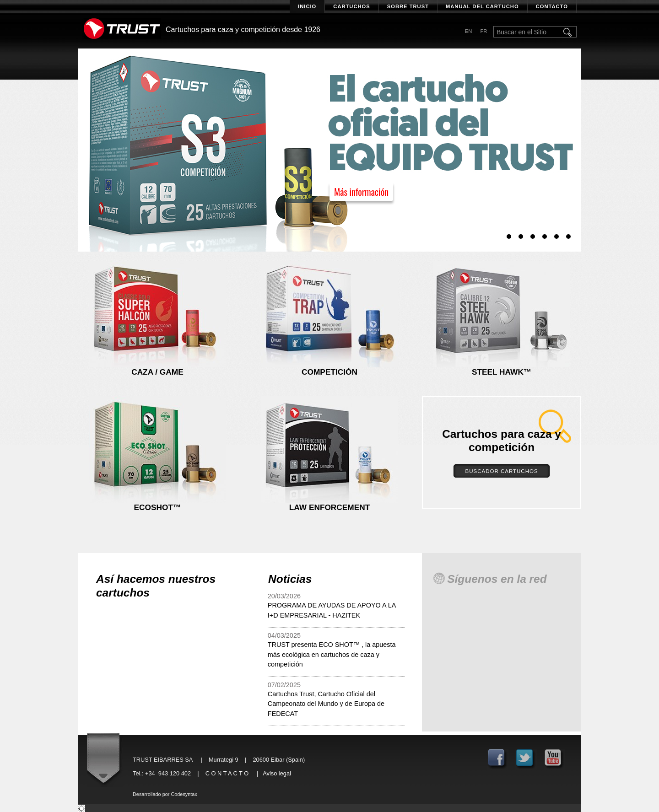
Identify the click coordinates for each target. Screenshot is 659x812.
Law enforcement (329, 507)
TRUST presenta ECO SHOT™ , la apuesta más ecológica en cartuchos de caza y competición (332, 654)
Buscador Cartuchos (501, 471)
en (469, 31)
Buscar (568, 32)
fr (483, 31)
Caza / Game (157, 372)
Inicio (307, 6)
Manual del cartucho (482, 6)
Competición (329, 372)
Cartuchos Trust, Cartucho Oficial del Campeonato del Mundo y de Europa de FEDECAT (326, 704)
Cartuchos (351, 6)
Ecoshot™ (158, 507)
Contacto (552, 6)
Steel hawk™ (502, 372)
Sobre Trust (408, 6)
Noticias (290, 579)
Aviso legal (277, 773)
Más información (361, 192)
